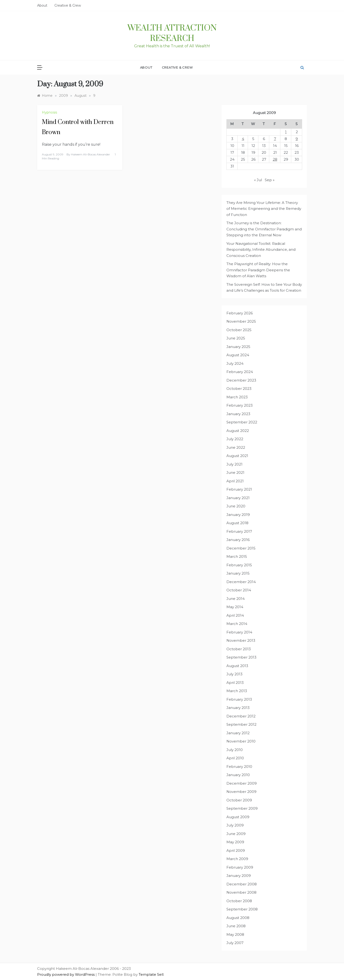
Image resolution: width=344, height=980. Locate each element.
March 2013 (237, 691)
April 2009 (236, 850)
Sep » (270, 180)
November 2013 (241, 640)
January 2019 (238, 515)
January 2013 (238, 708)
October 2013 (239, 649)
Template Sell (151, 974)
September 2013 (241, 657)
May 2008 (235, 934)
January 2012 (238, 733)
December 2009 (242, 783)
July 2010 (235, 750)
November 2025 (241, 321)
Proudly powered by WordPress (66, 974)
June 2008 (236, 926)
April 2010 (235, 758)
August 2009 (238, 817)
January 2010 (238, 775)
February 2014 (239, 632)
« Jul (258, 180)
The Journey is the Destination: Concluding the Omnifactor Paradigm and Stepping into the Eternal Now (264, 229)
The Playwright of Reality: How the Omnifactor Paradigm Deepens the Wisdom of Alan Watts (258, 270)
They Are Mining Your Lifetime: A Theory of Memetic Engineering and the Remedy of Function (264, 209)
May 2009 (235, 842)
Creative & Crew (68, 5)
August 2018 (237, 523)
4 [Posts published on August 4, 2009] (243, 139)
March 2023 (237, 397)
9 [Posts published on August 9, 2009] (297, 139)
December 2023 (241, 380)
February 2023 (240, 405)
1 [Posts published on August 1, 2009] (286, 132)
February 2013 (239, 699)
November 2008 (241, 892)
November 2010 (241, 741)
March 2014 (237, 624)
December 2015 (241, 548)
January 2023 (238, 414)
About (42, 5)
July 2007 (235, 943)
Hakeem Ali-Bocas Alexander (90, 154)
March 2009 (237, 859)
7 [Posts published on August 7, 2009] (275, 139)
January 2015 (238, 573)
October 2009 (239, 800)
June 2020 (236, 506)
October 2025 (239, 330)
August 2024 (238, 355)
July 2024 (235, 363)
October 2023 (239, 389)
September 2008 (242, 909)
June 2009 (236, 834)
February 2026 (240, 313)
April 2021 (235, 481)
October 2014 (239, 590)
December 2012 (241, 716)
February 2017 (239, 531)
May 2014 (235, 607)
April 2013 (235, 683)
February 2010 (239, 767)
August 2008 (238, 918)
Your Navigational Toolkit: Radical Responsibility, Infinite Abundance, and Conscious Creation (261, 250)
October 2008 (239, 901)
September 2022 (242, 422)
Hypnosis (49, 112)
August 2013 (237, 666)
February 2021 (239, 489)
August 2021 (237, 456)
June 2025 (236, 338)
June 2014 (236, 599)
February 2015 (239, 565)
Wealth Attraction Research (172, 33)
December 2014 (241, 582)
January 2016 (238, 540)
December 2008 (242, 884)
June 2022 (236, 447)
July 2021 (234, 464)
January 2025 (238, 347)
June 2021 (235, 472)
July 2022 (235, 439)
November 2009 (241, 792)
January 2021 (238, 498)
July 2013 (234, 674)
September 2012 (241, 724)
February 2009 (240, 867)
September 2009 (242, 808)
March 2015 (237, 556)
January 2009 (239, 876)
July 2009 (235, 825)
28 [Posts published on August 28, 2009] (275, 159)
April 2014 (235, 615)
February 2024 (240, 372)
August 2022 (238, 431)
